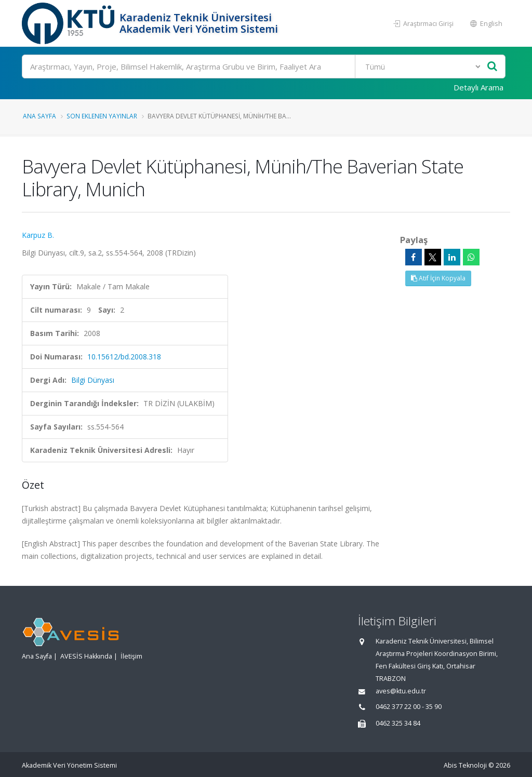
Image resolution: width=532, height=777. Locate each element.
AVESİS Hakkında (86, 656)
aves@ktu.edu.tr (401, 691)
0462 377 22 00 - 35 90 (409, 707)
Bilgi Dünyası (93, 380)
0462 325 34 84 (398, 723)
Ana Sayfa (39, 116)
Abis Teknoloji (465, 765)
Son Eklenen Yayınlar (102, 116)
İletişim (131, 656)
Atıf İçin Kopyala (438, 278)
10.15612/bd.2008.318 (124, 357)
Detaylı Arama (478, 87)
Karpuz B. (38, 235)
